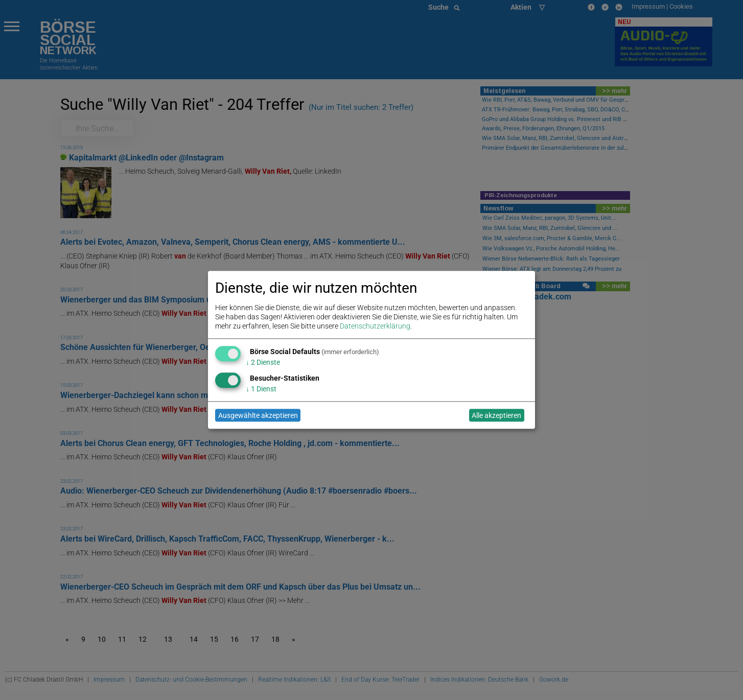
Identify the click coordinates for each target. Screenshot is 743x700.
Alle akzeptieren (496, 415)
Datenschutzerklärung (375, 326)
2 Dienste (263, 362)
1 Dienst (261, 389)
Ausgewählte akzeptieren (258, 415)
